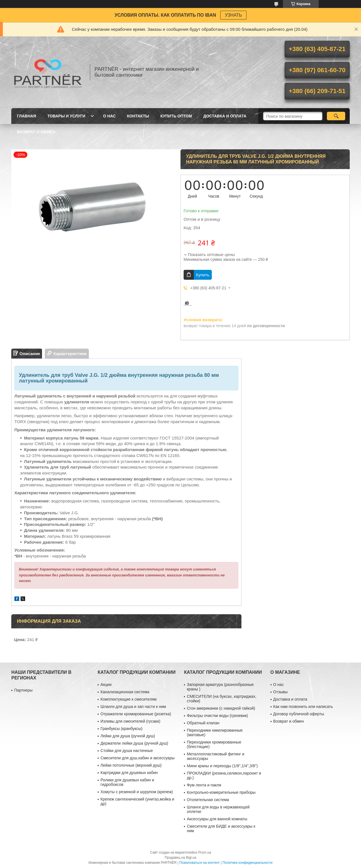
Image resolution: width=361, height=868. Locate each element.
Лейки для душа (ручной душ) (128, 736)
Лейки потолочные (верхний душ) (131, 765)
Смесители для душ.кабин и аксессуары (137, 758)
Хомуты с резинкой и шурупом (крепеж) (137, 792)
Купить (203, 275)
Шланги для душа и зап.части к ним (133, 707)
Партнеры (23, 690)
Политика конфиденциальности (247, 863)
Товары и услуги (66, 116)
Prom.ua (205, 852)
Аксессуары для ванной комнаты (217, 819)
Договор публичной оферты (299, 714)
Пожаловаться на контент (200, 863)
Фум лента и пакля (204, 785)
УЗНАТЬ (233, 15)
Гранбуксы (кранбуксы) (121, 729)
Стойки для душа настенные (127, 751)
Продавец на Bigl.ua (180, 858)
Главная (27, 116)
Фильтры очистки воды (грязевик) (217, 716)
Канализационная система (125, 692)
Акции (106, 685)
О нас (109, 116)
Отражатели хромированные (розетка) (136, 714)
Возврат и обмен (36, 132)
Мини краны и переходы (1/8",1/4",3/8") (222, 766)
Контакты (138, 116)
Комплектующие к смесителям (128, 699)
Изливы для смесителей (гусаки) (130, 721)
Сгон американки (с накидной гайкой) (221, 708)
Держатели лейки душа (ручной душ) (134, 743)
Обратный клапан (203, 723)
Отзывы (280, 692)
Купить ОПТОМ (176, 116)
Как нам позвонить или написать (303, 707)
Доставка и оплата (225, 116)
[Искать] (336, 116)
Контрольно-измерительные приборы (221, 792)
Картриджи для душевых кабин (129, 773)
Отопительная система (208, 800)
